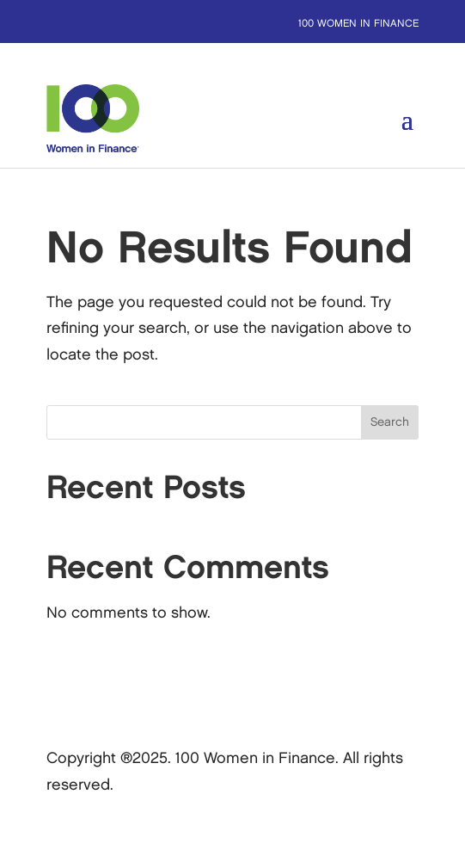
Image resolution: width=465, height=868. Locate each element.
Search (390, 422)
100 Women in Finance (358, 24)
